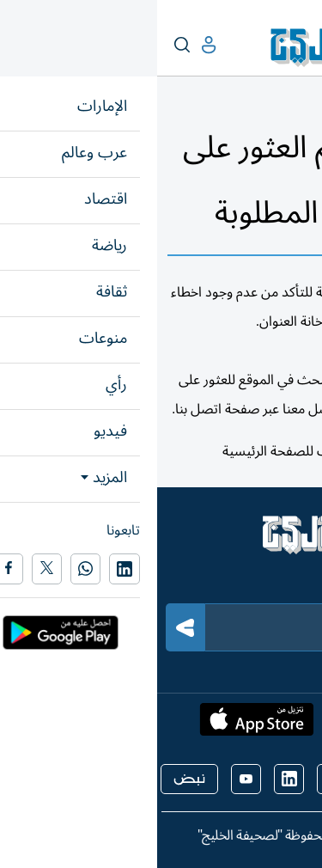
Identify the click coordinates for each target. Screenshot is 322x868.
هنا (213, 451)
